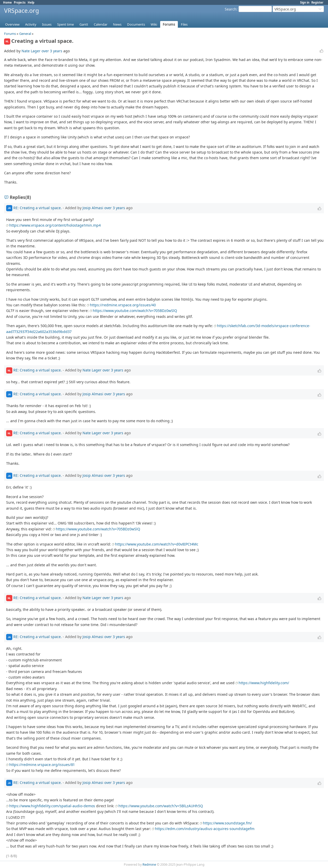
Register (317, 2)
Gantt (84, 24)
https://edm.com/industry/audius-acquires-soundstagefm (205, 829)
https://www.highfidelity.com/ (264, 683)
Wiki (154, 24)
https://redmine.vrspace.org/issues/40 (123, 305)
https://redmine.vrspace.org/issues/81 (42, 765)
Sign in (305, 2)
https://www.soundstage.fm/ (227, 823)
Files (184, 24)
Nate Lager (31, 51)
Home (7, 2)
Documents (136, 24)
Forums (169, 24)
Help (31, 2)
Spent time (65, 24)
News (117, 24)
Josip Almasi (93, 208)
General (25, 34)
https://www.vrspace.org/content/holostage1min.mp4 (55, 225)
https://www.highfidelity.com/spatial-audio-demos (52, 806)
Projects (20, 2)
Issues (47, 24)
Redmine (149, 865)
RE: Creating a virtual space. (38, 208)
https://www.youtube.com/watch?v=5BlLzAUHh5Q (161, 806)
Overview (12, 24)
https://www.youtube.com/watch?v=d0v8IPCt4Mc (157, 544)
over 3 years (52, 51)
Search (231, 9)
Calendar (101, 24)
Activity (31, 24)
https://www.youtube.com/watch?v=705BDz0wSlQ (135, 311)
